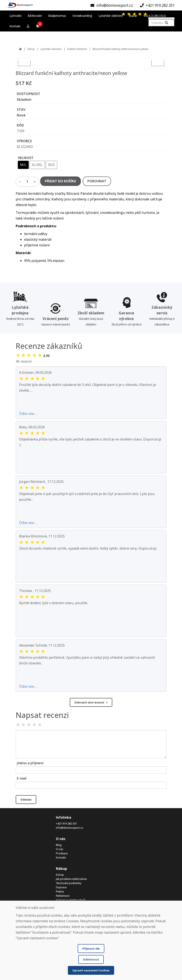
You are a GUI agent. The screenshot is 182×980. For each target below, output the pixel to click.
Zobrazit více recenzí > (91, 702)
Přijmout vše (91, 949)
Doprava (61, 887)
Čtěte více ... (28, 414)
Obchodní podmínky (69, 883)
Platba (60, 891)
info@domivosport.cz (70, 828)
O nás (60, 849)
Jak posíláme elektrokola (71, 879)
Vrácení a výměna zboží (71, 900)
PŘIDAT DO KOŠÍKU (61, 181)
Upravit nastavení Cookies (91, 970)
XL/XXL (37, 165)
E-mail (22, 778)
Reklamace (63, 896)
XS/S (51, 165)
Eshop (31, 49)
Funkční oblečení (77, 49)
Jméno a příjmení (30, 763)
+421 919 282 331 (66, 823)
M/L (23, 165)
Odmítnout (91, 959)
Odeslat (26, 800)
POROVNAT (97, 181)
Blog (59, 845)
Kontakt (61, 857)
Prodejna (62, 853)
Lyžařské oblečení (51, 49)
